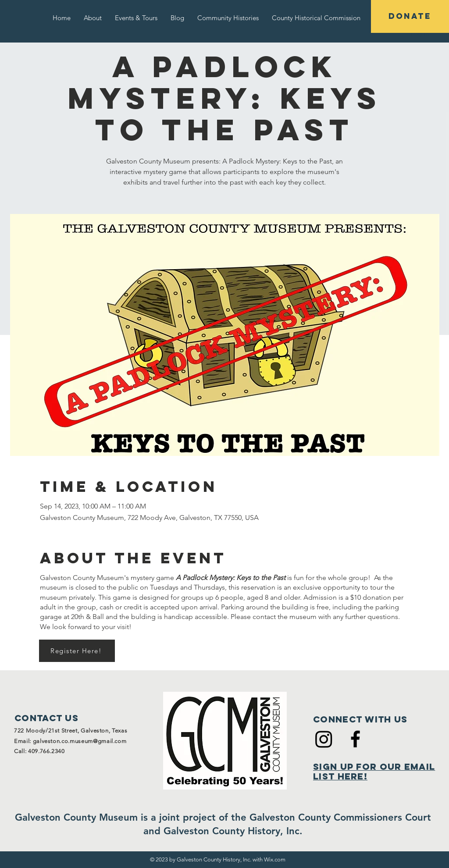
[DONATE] (410, 16)
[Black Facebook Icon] (355, 739)
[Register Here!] (77, 651)
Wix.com (275, 859)
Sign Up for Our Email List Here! (374, 771)
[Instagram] (324, 739)
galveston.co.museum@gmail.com (80, 741)
